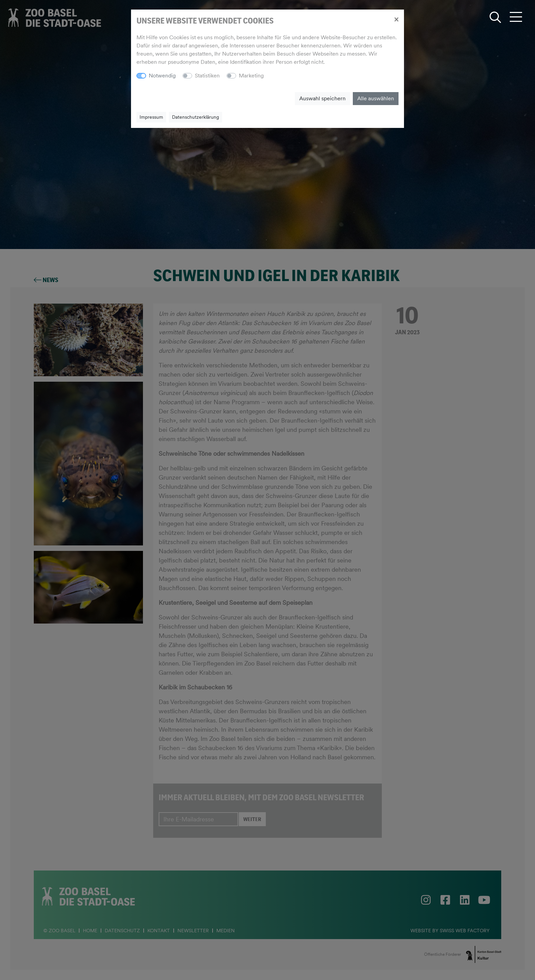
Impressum (151, 117)
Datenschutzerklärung (196, 117)
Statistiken (207, 76)
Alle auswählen (376, 98)
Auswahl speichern (322, 98)
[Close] (396, 19)
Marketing (251, 76)
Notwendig (162, 76)
